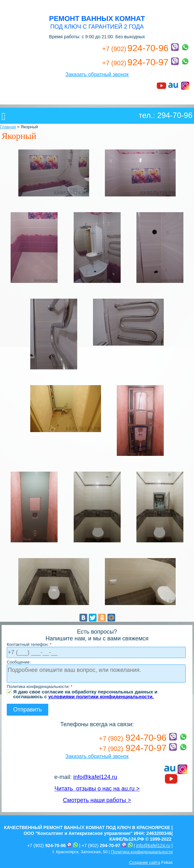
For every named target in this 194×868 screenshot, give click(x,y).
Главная (8, 127)
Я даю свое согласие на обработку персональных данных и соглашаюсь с (85, 692)
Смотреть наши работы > (97, 800)
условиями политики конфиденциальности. (101, 696)
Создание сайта (144, 862)
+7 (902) (46, 845)
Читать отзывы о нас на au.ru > (97, 789)
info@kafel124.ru (95, 777)
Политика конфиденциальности (142, 852)
